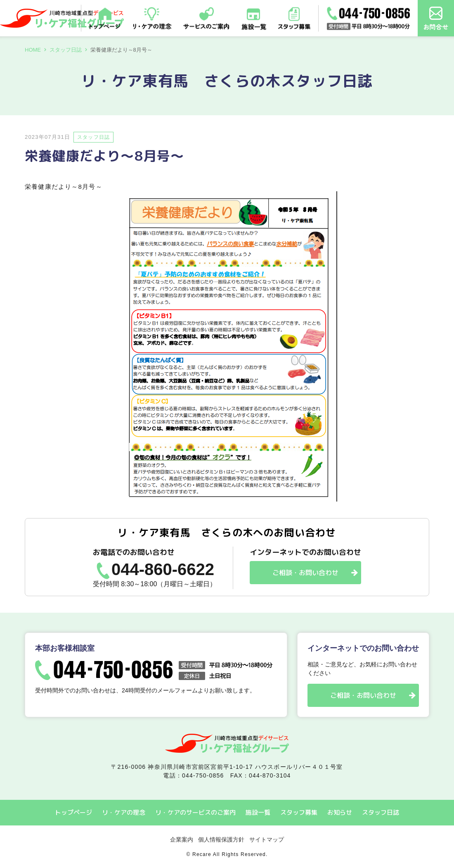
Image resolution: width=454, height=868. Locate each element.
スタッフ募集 (299, 812)
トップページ (73, 812)
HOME (33, 50)
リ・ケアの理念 (124, 812)
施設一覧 (258, 812)
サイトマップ (267, 839)
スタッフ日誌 (66, 50)
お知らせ (340, 812)
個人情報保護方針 (221, 839)
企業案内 (182, 839)
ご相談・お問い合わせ (305, 573)
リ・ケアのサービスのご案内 (195, 812)
